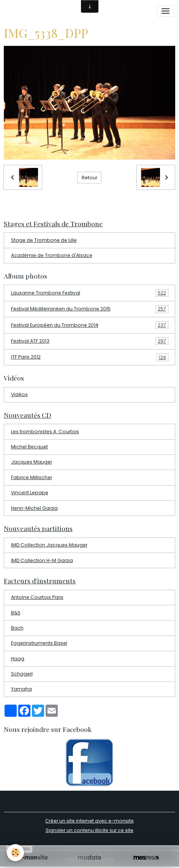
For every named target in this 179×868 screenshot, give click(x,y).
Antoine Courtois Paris (37, 597)
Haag (18, 659)
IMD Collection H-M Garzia (42, 560)
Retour (89, 178)
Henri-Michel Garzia (34, 508)
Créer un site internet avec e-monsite (89, 821)
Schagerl (22, 674)
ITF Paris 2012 (90, 357)
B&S (16, 613)
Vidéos (19, 394)
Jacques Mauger (32, 462)
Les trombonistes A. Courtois (45, 432)
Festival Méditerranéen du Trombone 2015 (90, 309)
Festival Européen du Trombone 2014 (90, 325)
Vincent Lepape (30, 493)
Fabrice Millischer (32, 477)
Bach (17, 628)
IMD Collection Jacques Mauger (49, 545)
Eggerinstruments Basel (39, 643)
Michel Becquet (29, 447)
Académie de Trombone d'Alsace (52, 255)
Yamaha (21, 689)
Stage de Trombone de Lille (44, 240)
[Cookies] (15, 853)
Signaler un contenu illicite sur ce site (89, 830)
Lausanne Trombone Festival (90, 293)
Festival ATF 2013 (90, 341)
